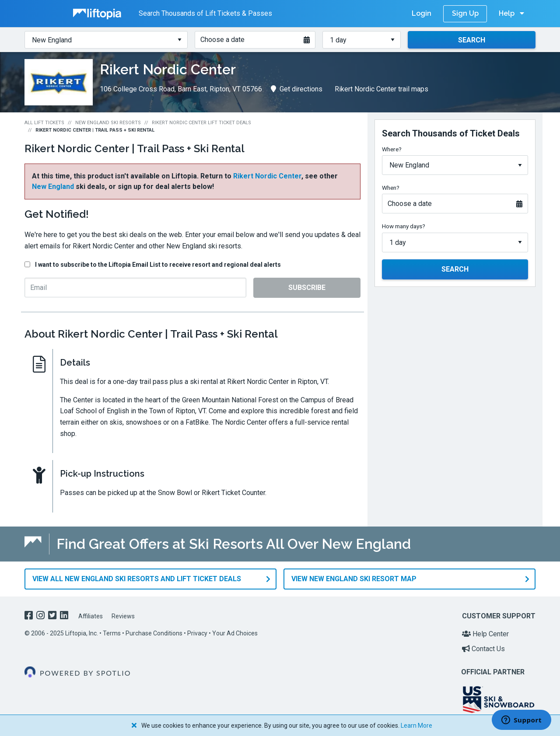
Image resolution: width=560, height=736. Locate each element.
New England (53, 187)
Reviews (123, 616)
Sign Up (465, 13)
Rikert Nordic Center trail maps (381, 89)
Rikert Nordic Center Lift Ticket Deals (201, 123)
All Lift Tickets (44, 123)
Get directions (297, 89)
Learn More (416, 726)
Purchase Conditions (154, 633)
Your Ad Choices (235, 633)
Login (422, 13)
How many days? (404, 226)
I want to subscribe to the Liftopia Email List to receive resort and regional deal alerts (158, 265)
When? (391, 188)
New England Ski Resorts (108, 123)
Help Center (485, 634)
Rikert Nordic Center (267, 176)
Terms (112, 633)
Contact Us (483, 649)
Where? (392, 149)
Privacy (197, 633)
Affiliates (91, 616)
